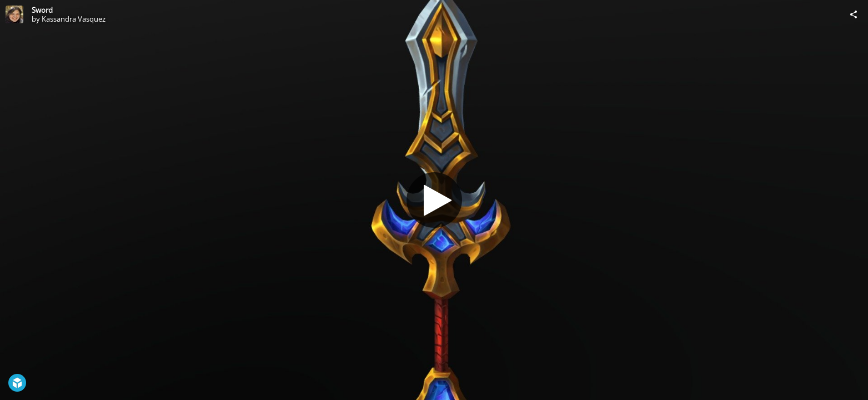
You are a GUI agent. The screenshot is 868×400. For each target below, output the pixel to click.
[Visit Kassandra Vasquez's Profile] (14, 14)
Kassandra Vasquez (74, 19)
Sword (42, 10)
